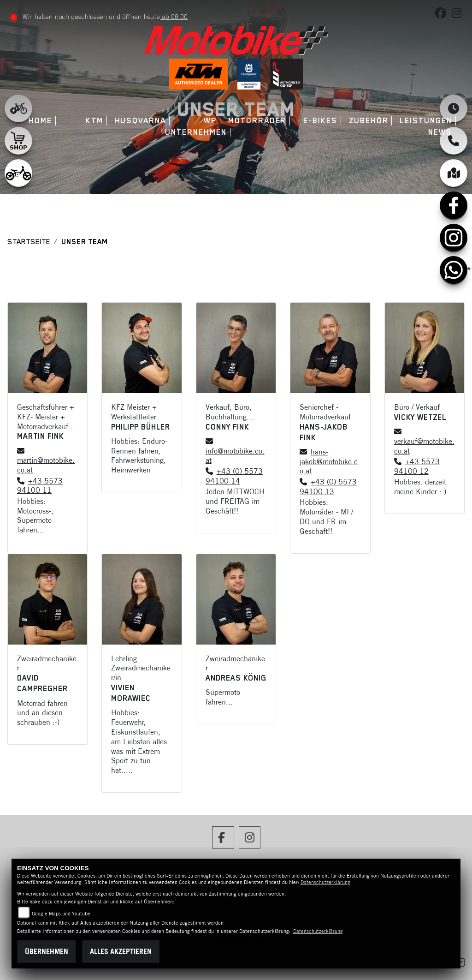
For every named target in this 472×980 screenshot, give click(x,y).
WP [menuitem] (210, 121)
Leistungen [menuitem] (426, 121)
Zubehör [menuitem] (369, 121)
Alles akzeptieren (121, 951)
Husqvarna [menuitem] (140, 121)
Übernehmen (47, 951)
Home (40, 121)
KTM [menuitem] (94, 121)
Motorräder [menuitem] (257, 121)
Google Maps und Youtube (61, 914)
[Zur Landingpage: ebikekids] (18, 173)
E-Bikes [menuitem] (320, 121)
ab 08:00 (174, 17)
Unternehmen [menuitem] (196, 132)
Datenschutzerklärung (325, 882)
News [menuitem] (440, 132)
